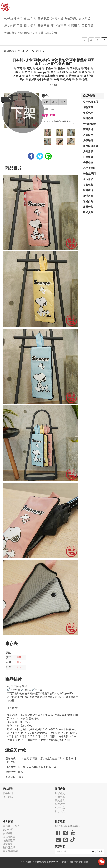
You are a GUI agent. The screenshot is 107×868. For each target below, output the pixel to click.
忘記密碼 (8, 830)
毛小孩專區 (59, 25)
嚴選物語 (9, 51)
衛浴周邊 (24, 33)
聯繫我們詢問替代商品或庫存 (58, 121)
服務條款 (8, 833)
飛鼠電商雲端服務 (78, 862)
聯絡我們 (8, 793)
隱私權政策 (9, 837)
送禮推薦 (38, 33)
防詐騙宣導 (9, 847)
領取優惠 (97, 851)
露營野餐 (88, 207)
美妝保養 (88, 25)
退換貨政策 (9, 840)
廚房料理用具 (13, 25)
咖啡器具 (88, 118)
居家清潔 (71, 18)
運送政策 (8, 844)
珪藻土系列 (89, 174)
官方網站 (8, 797)
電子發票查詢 (10, 851)
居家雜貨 (84, 18)
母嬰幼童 (44, 25)
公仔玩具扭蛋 (13, 18)
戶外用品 (88, 151)
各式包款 (44, 18)
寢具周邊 (57, 18)
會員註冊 (8, 826)
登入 (17, 826)
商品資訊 (53, 85)
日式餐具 (30, 25)
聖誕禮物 (10, 33)
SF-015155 (38, 51)
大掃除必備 (89, 124)
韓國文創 (51, 33)
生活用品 (74, 25)
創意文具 (30, 18)
